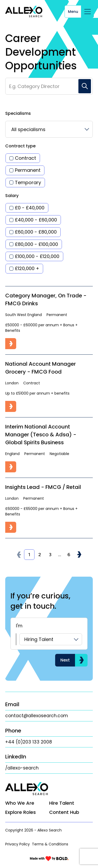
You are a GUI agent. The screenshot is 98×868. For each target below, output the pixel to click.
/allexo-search (22, 768)
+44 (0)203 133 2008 (29, 742)
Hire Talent (62, 803)
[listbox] (49, 129)
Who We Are (20, 803)
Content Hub (64, 812)
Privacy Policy (18, 844)
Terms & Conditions (50, 844)
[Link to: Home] (24, 11)
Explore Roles (21, 812)
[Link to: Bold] (49, 859)
